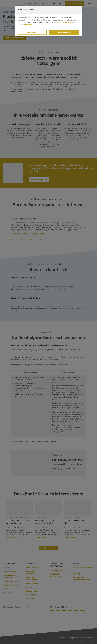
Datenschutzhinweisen (63, 22)
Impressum (28, 25)
